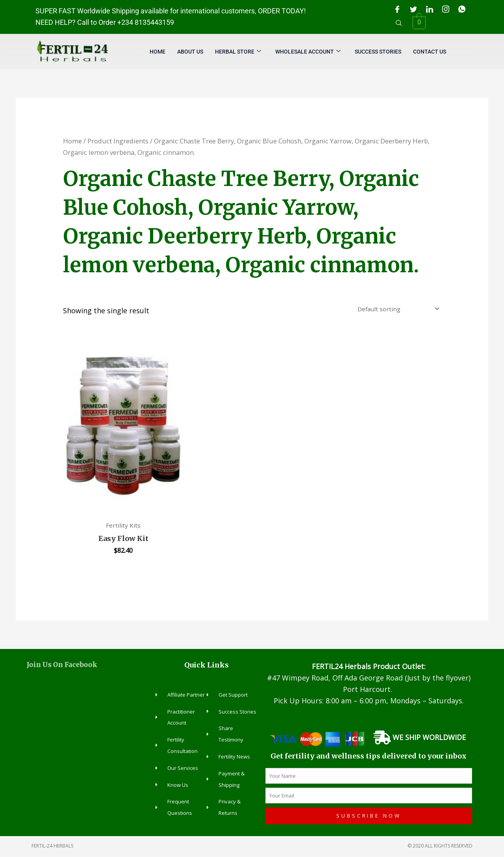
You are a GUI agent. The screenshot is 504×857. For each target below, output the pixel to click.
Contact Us (430, 52)
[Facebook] (397, 9)
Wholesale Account (308, 52)
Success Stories (378, 52)
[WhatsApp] (462, 9)
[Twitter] (413, 9)
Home (157, 52)
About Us (190, 52)
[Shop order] (396, 309)
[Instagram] (446, 9)
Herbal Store (238, 52)
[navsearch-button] (399, 23)
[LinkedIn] (430, 9)
